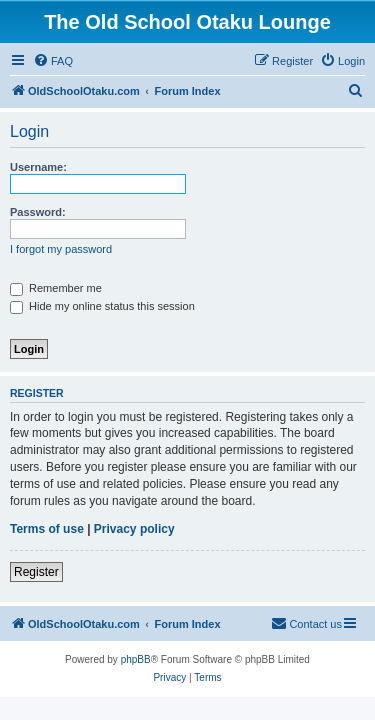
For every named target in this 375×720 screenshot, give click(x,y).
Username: (38, 167)
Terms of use (47, 529)
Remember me (56, 288)
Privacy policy (134, 529)
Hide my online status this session (102, 306)
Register (36, 572)
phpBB (136, 659)
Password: (38, 212)
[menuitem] (53, 61)
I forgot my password (61, 249)
